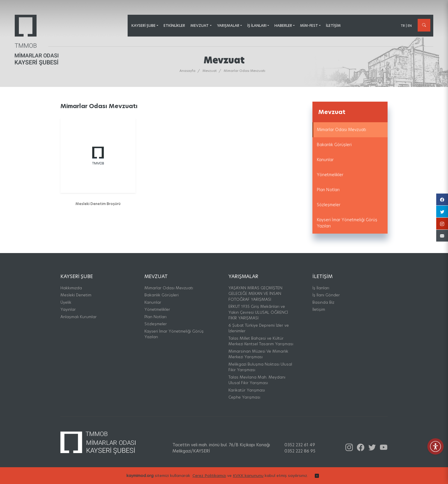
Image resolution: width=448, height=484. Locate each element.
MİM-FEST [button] (309, 25)
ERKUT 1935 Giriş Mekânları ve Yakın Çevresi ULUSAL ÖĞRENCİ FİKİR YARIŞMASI (258, 312)
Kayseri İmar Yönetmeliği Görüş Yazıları (347, 223)
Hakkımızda (71, 288)
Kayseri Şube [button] (144, 25)
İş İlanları (321, 288)
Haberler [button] (283, 25)
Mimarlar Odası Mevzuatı (341, 130)
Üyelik (66, 302)
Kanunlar (325, 160)
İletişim (333, 25)
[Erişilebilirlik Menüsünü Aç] (435, 446)
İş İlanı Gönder (326, 295)
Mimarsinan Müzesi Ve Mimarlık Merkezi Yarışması (258, 354)
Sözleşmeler (329, 205)
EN (410, 26)
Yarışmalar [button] (228, 25)
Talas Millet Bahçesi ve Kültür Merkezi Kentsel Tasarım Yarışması (261, 341)
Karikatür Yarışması (247, 390)
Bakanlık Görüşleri (334, 145)
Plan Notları (328, 190)
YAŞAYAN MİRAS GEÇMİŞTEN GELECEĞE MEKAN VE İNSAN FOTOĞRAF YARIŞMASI (255, 294)
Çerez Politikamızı (209, 479)
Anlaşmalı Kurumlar (79, 317)
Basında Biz (323, 302)
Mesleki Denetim (76, 295)
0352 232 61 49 (300, 445)
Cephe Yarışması (244, 397)
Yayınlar (68, 309)
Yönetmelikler (330, 175)
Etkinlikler (174, 25)
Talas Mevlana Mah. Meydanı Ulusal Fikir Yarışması (257, 380)
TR (403, 26)
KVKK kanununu (248, 479)
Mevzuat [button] (200, 25)
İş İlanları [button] (257, 25)
